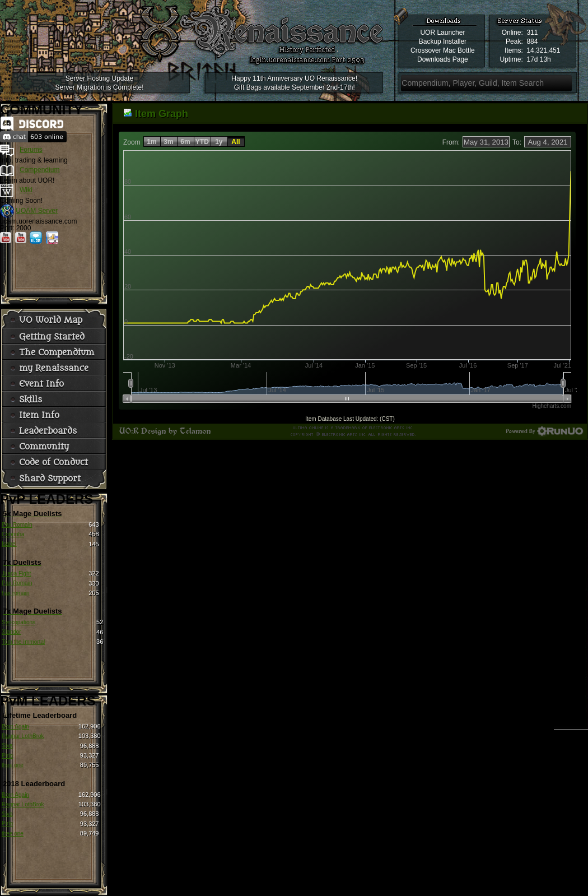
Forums (31, 150)
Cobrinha (13, 534)
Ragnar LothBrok (23, 736)
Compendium (39, 170)
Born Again (15, 726)
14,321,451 (543, 50)
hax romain (15, 593)
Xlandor (11, 632)
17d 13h (538, 59)
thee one (13, 765)
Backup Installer (443, 41)
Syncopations (18, 622)
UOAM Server (37, 211)
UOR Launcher (442, 33)
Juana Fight (16, 574)
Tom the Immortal (23, 642)
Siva (7, 746)
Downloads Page (443, 59)
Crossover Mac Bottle (443, 50)
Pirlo (7, 756)
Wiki (26, 190)
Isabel (9, 544)
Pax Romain (17, 525)
